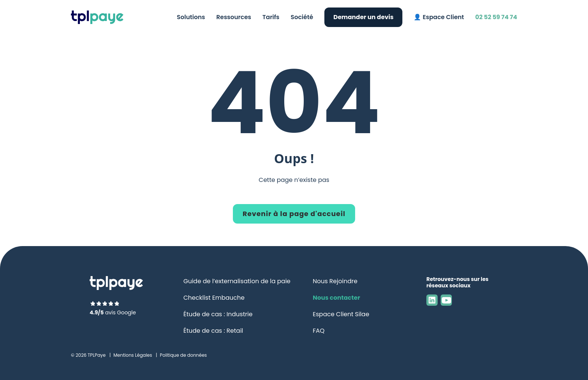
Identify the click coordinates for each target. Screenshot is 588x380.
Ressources (234, 17)
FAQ (319, 331)
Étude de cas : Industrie (218, 314)
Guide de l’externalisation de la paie (237, 281)
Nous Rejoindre (335, 281)
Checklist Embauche (214, 298)
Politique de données (183, 355)
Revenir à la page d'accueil (294, 214)
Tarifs (271, 17)
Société (302, 17)
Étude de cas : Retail (213, 331)
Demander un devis (363, 17)
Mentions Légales (133, 355)
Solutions (191, 17)
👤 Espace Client (439, 17)
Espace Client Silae (341, 314)
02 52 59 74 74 (496, 17)
